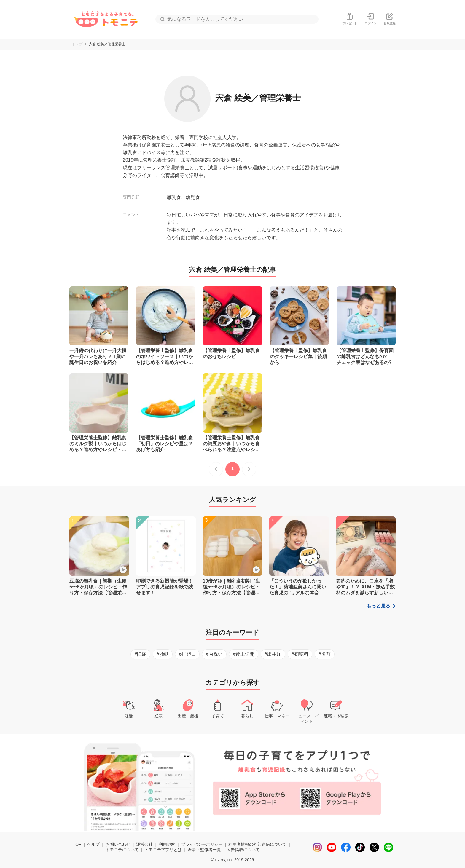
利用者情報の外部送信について (257, 844)
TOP (77, 844)
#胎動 (163, 654)
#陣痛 (140, 654)
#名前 (325, 654)
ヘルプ (93, 844)
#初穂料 (300, 654)
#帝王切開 (244, 654)
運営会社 (144, 844)
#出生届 (273, 654)
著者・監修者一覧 (204, 850)
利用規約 (167, 844)
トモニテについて (122, 850)
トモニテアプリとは (163, 850)
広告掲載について (243, 850)
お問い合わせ (118, 844)
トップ (77, 44)
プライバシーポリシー (202, 844)
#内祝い (214, 654)
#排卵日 (187, 654)
